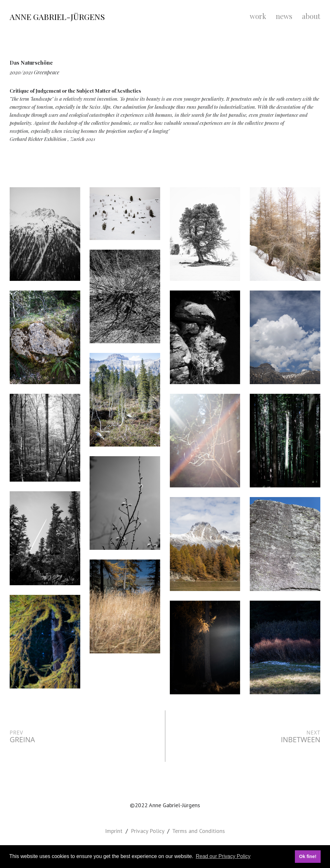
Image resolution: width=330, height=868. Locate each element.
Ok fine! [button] (308, 856)
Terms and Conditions (199, 831)
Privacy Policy (147, 831)
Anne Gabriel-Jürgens (57, 17)
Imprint (114, 831)
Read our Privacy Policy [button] (223, 856)
